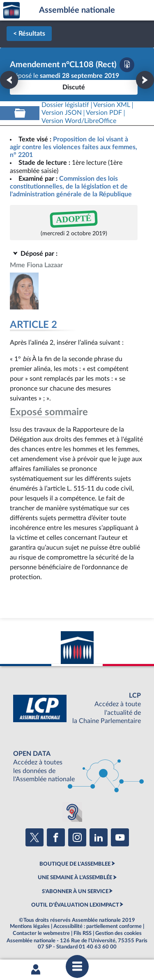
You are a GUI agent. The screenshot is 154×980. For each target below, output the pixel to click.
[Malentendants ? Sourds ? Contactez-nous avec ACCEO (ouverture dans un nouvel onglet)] (72, 812)
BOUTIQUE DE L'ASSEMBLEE (75, 864)
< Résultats (29, 34)
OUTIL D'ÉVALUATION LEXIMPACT (75, 905)
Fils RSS (83, 933)
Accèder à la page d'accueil (11, 10)
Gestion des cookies (118, 933)
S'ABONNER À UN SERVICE (75, 891)
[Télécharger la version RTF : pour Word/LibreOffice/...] (79, 121)
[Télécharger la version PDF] (127, 65)
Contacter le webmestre (41, 933)
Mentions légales (30, 926)
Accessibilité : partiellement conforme (98, 926)
